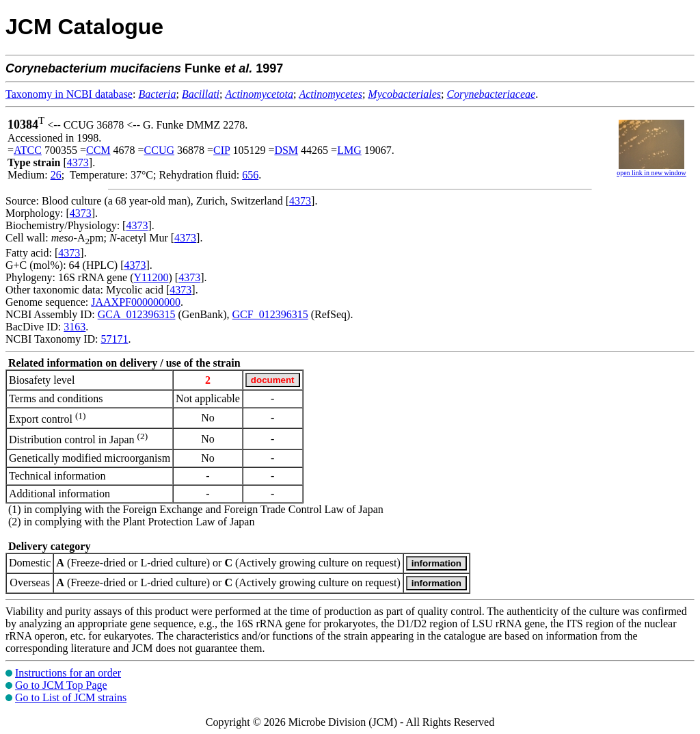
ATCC (28, 150)
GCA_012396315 (137, 314)
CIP (221, 150)
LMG (349, 150)
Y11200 (151, 277)
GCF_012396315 (270, 314)
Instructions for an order (68, 673)
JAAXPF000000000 (136, 302)
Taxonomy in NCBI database (69, 94)
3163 (75, 327)
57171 (114, 339)
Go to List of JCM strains (71, 697)
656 (250, 175)
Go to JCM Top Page (61, 685)
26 (56, 175)
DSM (286, 150)
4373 (78, 162)
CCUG (159, 150)
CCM (98, 150)
